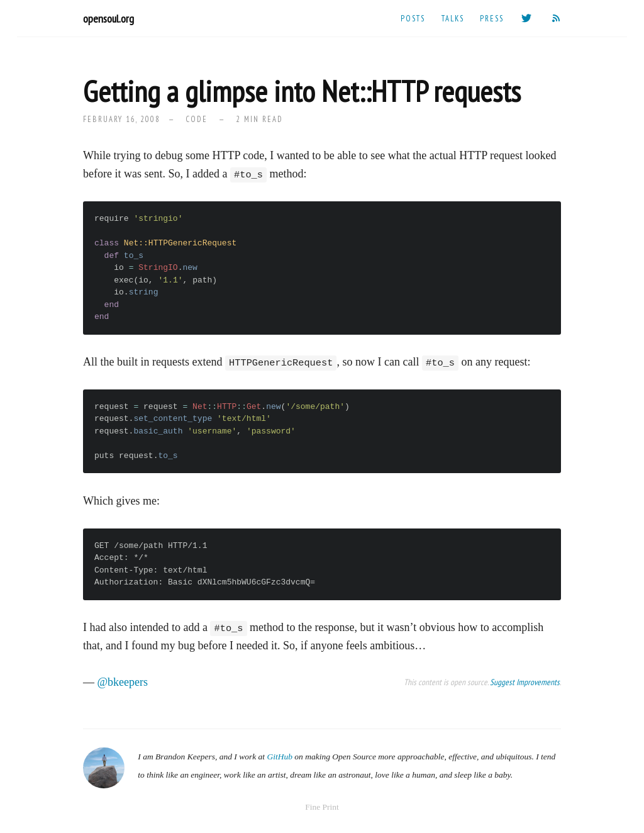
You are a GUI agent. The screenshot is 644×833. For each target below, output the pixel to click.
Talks (453, 18)
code (197, 119)
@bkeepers (123, 682)
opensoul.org (108, 19)
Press (492, 18)
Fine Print (322, 807)
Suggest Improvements (525, 682)
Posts (413, 18)
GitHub (280, 757)
